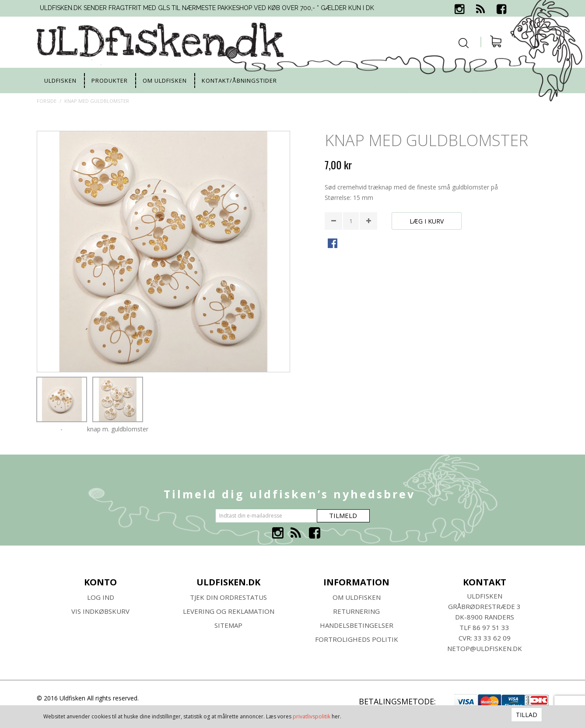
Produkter (110, 80)
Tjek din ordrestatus (228, 597)
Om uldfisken (165, 80)
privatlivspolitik (312, 716)
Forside (47, 101)
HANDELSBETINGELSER (357, 625)
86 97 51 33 (491, 627)
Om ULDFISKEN (357, 597)
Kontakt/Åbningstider (239, 80)
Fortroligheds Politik (357, 639)
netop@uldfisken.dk (485, 648)
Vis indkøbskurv (100, 611)
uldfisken (60, 80)
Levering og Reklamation (229, 611)
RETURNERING (356, 611)
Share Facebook (333, 244)
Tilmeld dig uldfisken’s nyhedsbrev (289, 494)
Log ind (101, 597)
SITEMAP (228, 625)
